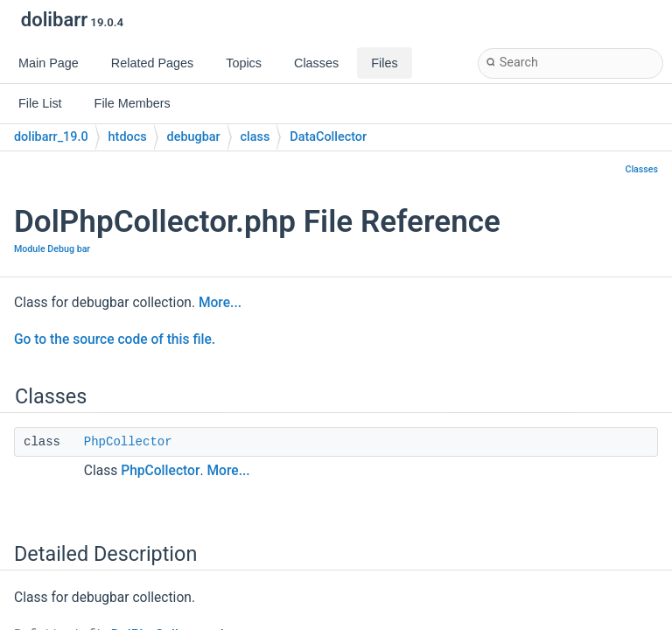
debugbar (194, 137)
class (255, 137)
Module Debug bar (52, 249)
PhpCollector (128, 442)
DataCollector (328, 137)
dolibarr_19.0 (51, 137)
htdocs (128, 137)
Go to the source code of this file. (115, 339)
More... (220, 303)
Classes (641, 169)
